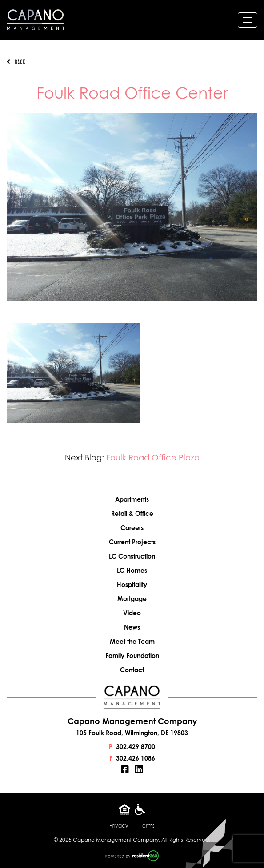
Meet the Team (132, 641)
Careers (132, 528)
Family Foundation (132, 656)
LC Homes (132, 570)
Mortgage (132, 599)
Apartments (132, 499)
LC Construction (132, 556)
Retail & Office (132, 513)
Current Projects (132, 542)
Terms (147, 826)
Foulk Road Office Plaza (153, 458)
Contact (132, 670)
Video (132, 613)
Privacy (119, 826)
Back (16, 62)
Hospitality (132, 585)
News (132, 627)
